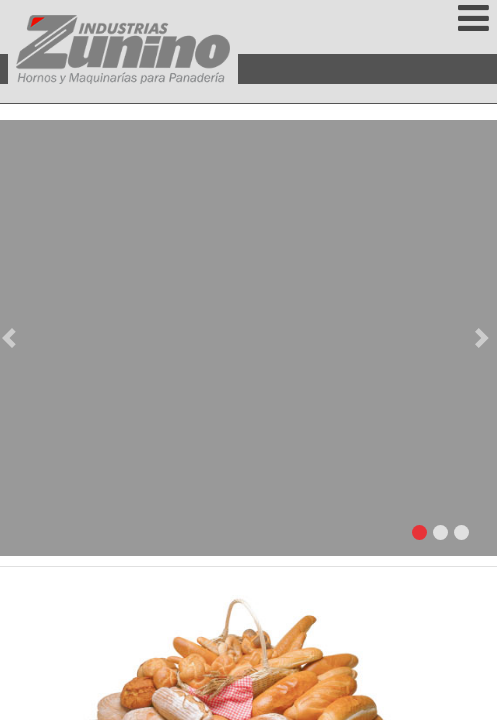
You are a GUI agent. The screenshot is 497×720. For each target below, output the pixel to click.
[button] (12, 338)
